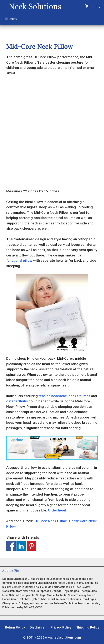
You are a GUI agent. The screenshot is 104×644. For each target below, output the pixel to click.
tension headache (53, 396)
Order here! (57, 510)
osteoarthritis (17, 401)
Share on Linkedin (21, 546)
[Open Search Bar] (98, 6)
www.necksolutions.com (63, 638)
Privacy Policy (61, 627)
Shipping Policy (88, 627)
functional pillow (19, 260)
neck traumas (79, 396)
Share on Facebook (11, 546)
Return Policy (15, 627)
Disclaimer (38, 627)
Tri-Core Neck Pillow (50, 521)
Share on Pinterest (32, 546)
